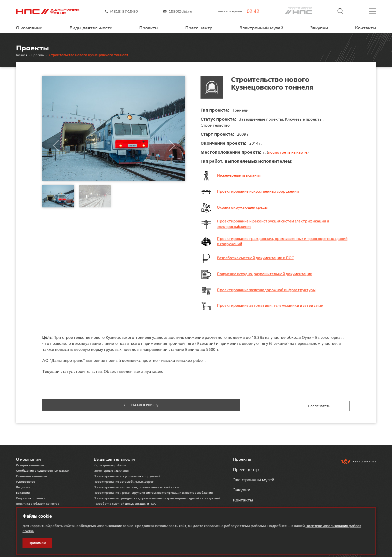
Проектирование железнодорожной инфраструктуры (269, 293)
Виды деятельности (91, 28)
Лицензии (23, 486)
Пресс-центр (199, 28)
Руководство (26, 480)
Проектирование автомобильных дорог (124, 480)
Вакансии (23, 491)
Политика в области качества (38, 502)
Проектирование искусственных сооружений (260, 191)
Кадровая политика (31, 497)
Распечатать (325, 406)
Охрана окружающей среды (244, 207)
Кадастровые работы (110, 464)
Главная (22, 55)
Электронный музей (261, 28)
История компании (30, 464)
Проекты (149, 28)
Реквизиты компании (31, 475)
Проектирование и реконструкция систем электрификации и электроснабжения (276, 225)
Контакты (365, 28)
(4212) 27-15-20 (121, 11)
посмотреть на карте (288, 152)
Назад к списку (67, 406)
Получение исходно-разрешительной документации (268, 276)
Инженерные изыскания (240, 175)
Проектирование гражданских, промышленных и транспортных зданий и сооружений (278, 243)
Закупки (319, 28)
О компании (29, 28)
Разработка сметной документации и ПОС (258, 260)
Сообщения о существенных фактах (43, 469)
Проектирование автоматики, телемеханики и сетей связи (274, 308)
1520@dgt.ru (178, 11)
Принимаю (37, 543)
